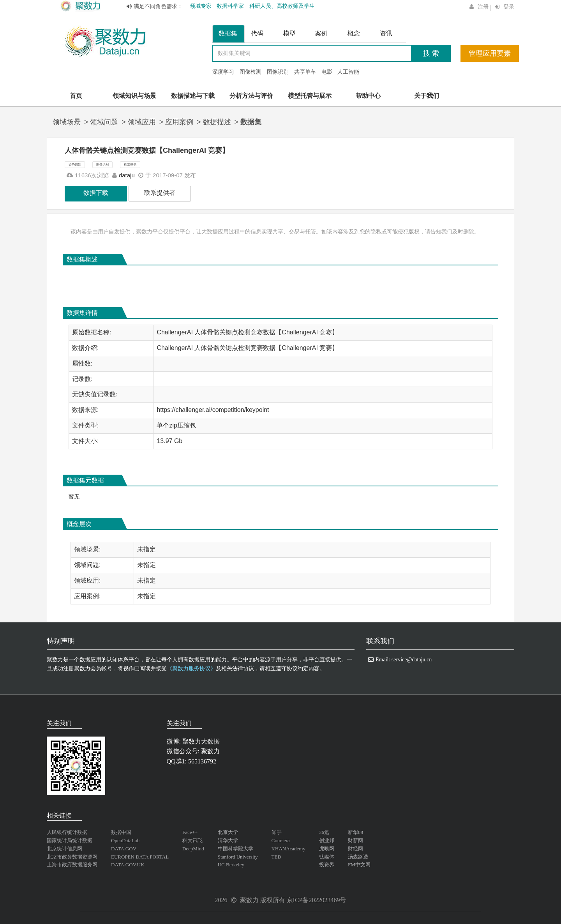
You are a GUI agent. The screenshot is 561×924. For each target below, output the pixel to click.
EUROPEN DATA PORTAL (140, 857)
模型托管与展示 (310, 96)
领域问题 (104, 122)
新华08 (355, 832)
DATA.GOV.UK (128, 865)
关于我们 (427, 96)
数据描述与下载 (193, 96)
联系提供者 (160, 193)
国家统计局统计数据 (70, 840)
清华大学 (228, 840)
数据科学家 (230, 6)
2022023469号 (327, 900)
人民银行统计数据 (67, 832)
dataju (127, 175)
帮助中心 (368, 96)
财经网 (355, 849)
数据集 (228, 33)
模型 (289, 33)
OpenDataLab (125, 840)
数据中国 (121, 832)
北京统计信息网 (64, 849)
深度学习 (223, 72)
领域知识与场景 (134, 96)
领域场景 (67, 122)
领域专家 (201, 6)
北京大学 (228, 832)
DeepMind (193, 849)
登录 (509, 7)
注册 (483, 7)
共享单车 (305, 72)
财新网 (355, 840)
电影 (327, 72)
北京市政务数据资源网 (72, 857)
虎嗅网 (327, 849)
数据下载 (96, 193)
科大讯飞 (192, 840)
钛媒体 (327, 857)
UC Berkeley (231, 865)
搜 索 (431, 53)
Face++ (190, 832)
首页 (76, 96)
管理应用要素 (490, 53)
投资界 (327, 865)
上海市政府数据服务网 (72, 865)
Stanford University (238, 857)
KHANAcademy (288, 849)
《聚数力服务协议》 (191, 669)
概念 (354, 33)
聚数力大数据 (201, 741)
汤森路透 (358, 857)
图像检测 (251, 72)
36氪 (324, 832)
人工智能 (348, 72)
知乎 (277, 832)
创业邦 (327, 840)
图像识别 (278, 72)
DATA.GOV (124, 849)
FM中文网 (359, 865)
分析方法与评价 (251, 96)
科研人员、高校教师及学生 (282, 6)
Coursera (281, 840)
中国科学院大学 (236, 849)
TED (276, 857)
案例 (321, 33)
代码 (257, 33)
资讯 (386, 33)
